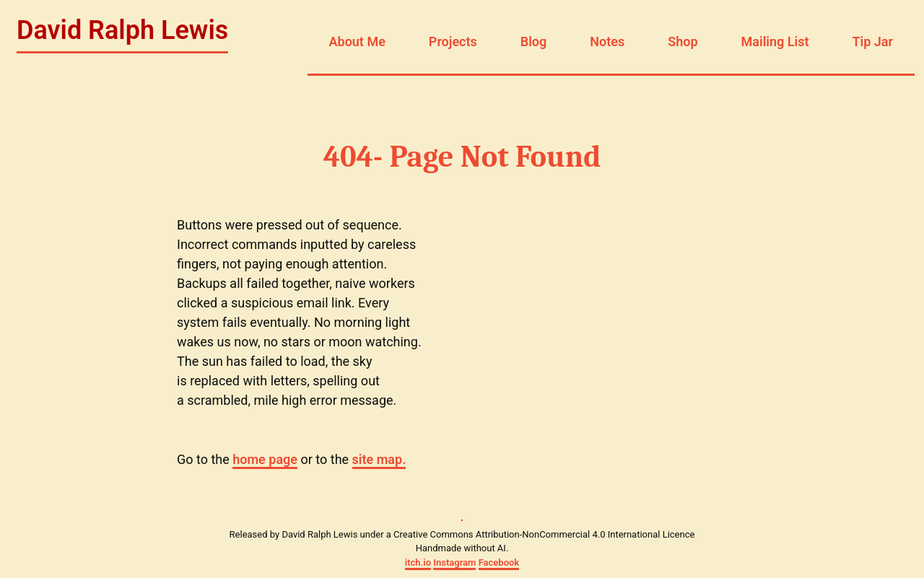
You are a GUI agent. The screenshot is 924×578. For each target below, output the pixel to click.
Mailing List (775, 41)
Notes (607, 41)
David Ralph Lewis (122, 30)
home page (265, 459)
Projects (453, 41)
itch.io (418, 562)
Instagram (454, 562)
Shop (683, 41)
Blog (534, 41)
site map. (379, 459)
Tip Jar (872, 41)
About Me (357, 41)
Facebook (499, 562)
